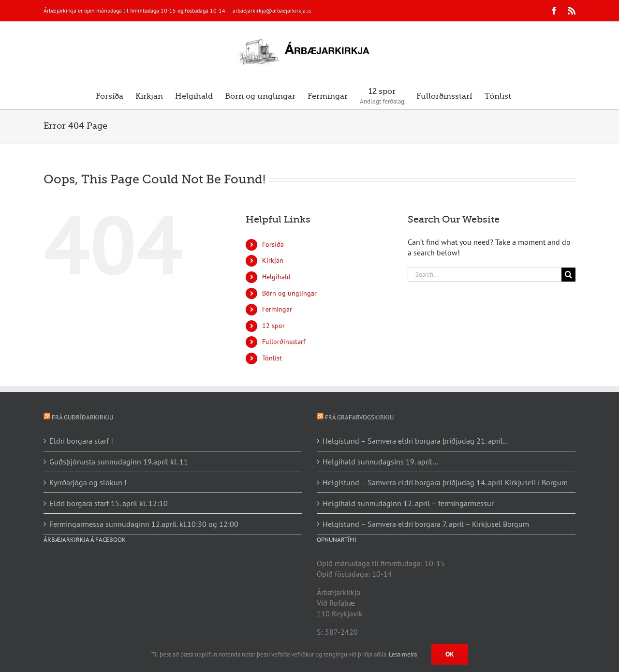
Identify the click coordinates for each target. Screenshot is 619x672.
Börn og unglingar (289, 293)
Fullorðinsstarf (284, 342)
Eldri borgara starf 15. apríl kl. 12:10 (109, 503)
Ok (450, 654)
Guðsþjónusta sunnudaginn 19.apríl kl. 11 (119, 462)
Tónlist (272, 358)
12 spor (273, 326)
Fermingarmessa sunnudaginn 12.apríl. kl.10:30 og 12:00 (144, 524)
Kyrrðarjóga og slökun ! (88, 482)
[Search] (568, 275)
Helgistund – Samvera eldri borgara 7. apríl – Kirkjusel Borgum (426, 524)
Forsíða (273, 244)
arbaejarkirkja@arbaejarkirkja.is (272, 10)
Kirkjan (273, 260)
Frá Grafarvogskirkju (359, 417)
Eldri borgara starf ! (81, 441)
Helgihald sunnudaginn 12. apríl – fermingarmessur (408, 503)
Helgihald (276, 277)
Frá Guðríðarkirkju (82, 417)
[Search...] (485, 275)
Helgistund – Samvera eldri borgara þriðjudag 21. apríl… (416, 441)
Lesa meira (403, 654)
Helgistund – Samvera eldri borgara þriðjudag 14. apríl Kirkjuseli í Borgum (445, 482)
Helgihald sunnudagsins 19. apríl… (380, 462)
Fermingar (277, 309)
